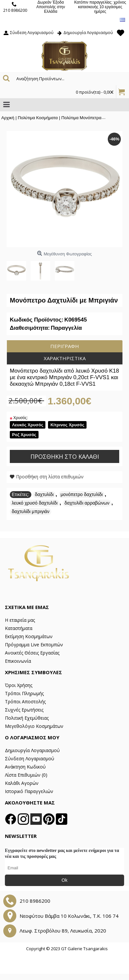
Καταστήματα (19, 628)
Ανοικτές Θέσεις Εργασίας (32, 653)
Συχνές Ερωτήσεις (24, 710)
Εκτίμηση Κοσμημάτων (29, 636)
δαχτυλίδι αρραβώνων (87, 503)
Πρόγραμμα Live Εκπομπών (34, 645)
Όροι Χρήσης (19, 685)
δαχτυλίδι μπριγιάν (31, 511)
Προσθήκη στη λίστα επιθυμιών (50, 477)
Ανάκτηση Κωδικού (25, 767)
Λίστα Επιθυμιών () (26, 775)
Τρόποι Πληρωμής (24, 693)
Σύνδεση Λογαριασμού (30, 758)
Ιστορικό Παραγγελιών (29, 791)
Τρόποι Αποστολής (25, 702)
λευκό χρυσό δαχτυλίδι (35, 503)
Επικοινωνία (18, 661)
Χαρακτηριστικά (65, 358)
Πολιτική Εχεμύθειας (27, 718)
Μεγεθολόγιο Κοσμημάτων (34, 726)
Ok (65, 880)
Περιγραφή (65, 346)
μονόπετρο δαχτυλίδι (82, 494)
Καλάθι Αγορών (22, 783)
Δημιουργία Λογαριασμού (32, 750)
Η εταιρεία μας (20, 620)
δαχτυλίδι (44, 494)
